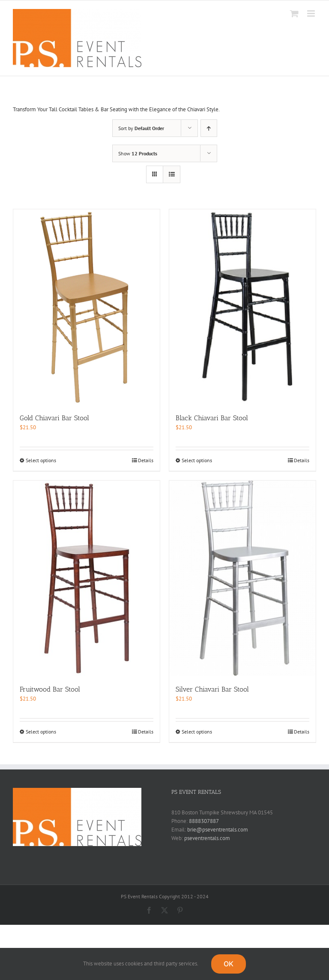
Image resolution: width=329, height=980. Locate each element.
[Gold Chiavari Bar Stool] (87, 307)
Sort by (141, 128)
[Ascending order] (209, 128)
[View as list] (172, 174)
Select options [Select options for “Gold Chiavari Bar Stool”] (41, 460)
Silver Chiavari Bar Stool (212, 689)
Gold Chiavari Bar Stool (54, 418)
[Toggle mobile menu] (312, 13)
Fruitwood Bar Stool (50, 689)
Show (138, 153)
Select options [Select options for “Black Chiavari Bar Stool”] (197, 460)
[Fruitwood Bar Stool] (87, 578)
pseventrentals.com (207, 838)
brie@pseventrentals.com (218, 830)
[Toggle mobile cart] (294, 13)
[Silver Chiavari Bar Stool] (242, 578)
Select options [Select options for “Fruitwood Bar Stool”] (41, 732)
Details (146, 460)
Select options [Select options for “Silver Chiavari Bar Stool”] (197, 732)
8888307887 (204, 821)
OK (229, 964)
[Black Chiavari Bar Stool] (242, 307)
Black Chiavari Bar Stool (212, 418)
